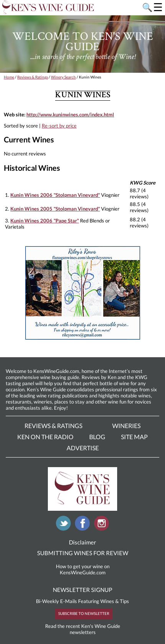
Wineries (126, 426)
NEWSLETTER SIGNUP (82, 590)
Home (9, 77)
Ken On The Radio (45, 437)
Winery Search (63, 77)
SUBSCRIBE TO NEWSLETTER (84, 613)
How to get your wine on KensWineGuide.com (83, 569)
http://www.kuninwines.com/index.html (70, 114)
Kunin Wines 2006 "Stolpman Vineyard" (55, 195)
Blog (97, 437)
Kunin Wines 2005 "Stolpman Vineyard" (55, 209)
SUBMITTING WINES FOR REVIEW (83, 553)
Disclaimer (82, 542)
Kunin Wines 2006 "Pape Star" (45, 221)
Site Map (134, 437)
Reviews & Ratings (33, 77)
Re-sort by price (59, 126)
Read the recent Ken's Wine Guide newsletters (83, 629)
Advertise (83, 448)
